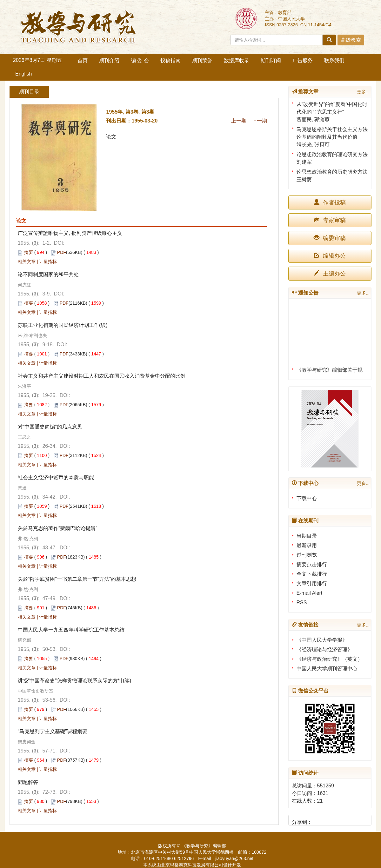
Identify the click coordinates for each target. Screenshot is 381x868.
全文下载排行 (312, 574)
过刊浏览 (307, 555)
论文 (111, 137)
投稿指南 (170, 60)
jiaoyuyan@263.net (234, 858)
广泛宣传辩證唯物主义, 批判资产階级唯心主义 (70, 233)
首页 (83, 60)
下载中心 (307, 498)
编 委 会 (140, 60)
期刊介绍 (109, 60)
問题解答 (28, 782)
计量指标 (48, 262)
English (23, 74)
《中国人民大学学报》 (322, 640)
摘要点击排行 (312, 564)
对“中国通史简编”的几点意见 (50, 427)
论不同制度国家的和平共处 (48, 274)
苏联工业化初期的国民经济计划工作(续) (63, 325)
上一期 (239, 121)
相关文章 (27, 262)
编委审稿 (330, 238)
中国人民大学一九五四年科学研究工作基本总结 (71, 630)
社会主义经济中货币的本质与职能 (56, 477)
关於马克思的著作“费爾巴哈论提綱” (58, 528)
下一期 (259, 121)
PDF (62, 252)
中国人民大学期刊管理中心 (327, 669)
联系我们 (334, 60)
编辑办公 (330, 256)
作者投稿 (330, 202)
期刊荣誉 (202, 60)
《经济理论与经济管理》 (324, 649)
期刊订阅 (271, 60)
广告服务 (303, 60)
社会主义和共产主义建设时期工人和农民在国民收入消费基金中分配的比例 (102, 376)
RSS (302, 603)
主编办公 (330, 273)
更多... (363, 92)
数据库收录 (237, 60)
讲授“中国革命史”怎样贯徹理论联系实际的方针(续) (74, 681)
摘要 (29, 252)
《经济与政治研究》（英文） (330, 659)
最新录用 (307, 545)
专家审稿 (330, 220)
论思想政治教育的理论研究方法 (332, 154)
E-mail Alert (310, 593)
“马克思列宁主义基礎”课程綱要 (53, 731)
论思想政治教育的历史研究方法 (332, 172)
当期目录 (307, 536)
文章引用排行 (312, 583)
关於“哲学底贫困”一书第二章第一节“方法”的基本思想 (77, 579)
